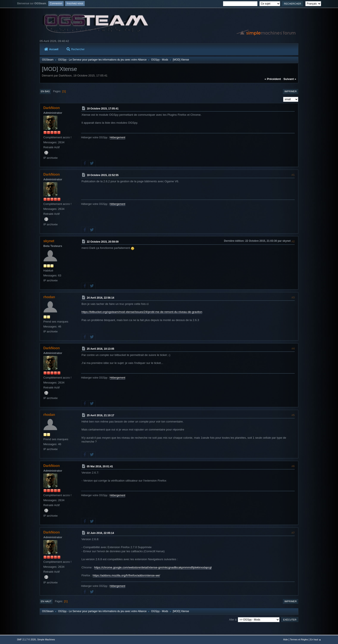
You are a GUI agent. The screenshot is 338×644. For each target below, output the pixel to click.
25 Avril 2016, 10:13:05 (101, 349)
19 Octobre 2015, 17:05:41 (103, 109)
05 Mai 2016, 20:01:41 (100, 466)
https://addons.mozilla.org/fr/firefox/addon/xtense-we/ (126, 575)
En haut (46, 601)
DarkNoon (52, 108)
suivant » (290, 79)
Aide (286, 639)
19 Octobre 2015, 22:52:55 (103, 175)
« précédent (273, 79)
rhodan (49, 297)
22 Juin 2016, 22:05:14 (100, 533)
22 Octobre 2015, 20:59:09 (103, 242)
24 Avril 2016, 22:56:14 (101, 298)
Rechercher (76, 49)
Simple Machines (46, 639)
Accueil (51, 49)
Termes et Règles (299, 639)
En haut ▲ (316, 639)
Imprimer (290, 91)
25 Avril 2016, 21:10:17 (101, 415)
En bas (45, 91)
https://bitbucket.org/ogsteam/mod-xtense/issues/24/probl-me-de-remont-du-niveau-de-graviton (142, 312)
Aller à (233, 619)
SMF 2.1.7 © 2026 (26, 639)
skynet (49, 241)
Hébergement (118, 137)
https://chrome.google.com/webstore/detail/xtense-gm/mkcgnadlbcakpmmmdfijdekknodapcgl (153, 567)
